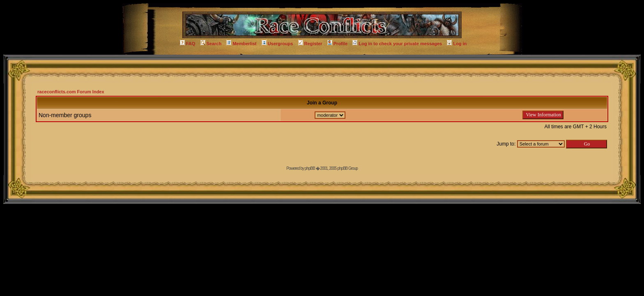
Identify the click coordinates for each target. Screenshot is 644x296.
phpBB (310, 168)
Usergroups (277, 44)
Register (310, 44)
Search (211, 44)
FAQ (188, 44)
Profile (337, 44)
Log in (457, 44)
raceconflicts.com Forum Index (71, 92)
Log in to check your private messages (397, 44)
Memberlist (241, 44)
